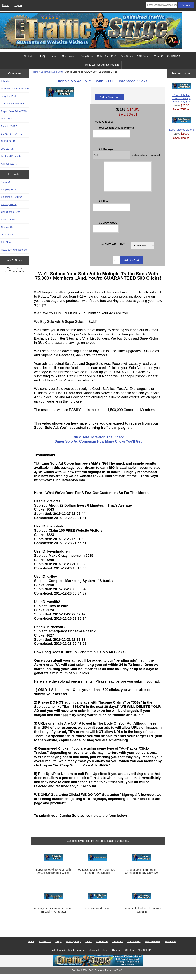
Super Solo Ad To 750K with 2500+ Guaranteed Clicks (53, 877)
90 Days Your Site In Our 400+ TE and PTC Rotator (98, 877)
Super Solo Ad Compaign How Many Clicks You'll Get (98, 447)
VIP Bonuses (134, 947)
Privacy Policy (74, 947)
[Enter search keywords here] (161, 5)
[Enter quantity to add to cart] (117, 266)
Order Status (8, 235)
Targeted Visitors (10, 96)
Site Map (6, 242)
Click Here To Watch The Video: (98, 443)
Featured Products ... (12, 156)
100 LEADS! (8, 149)
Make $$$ (6, 119)
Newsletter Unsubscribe (14, 250)
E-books (5, 81)
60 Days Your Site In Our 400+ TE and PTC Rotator (53, 916)
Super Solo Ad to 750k (52, 72)
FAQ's (43, 56)
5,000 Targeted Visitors (181, 124)
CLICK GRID (8, 141)
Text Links (117, 947)
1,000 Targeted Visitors (98, 914)
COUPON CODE (108, 229)
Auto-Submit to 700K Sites (134, 56)
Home (6, 5)
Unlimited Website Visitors (15, 88)
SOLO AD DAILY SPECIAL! (139, 956)
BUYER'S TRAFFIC (12, 134)
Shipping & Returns (11, 197)
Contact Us (30, 56)
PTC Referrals (153, 947)
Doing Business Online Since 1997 (98, 56)
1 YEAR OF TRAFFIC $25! (166, 56)
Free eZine (102, 947)
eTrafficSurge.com (96, 976)
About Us (6, 182)
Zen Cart (120, 976)
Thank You (170, 947)
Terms (54, 56)
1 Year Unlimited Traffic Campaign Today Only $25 (142, 877)
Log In (18, 5)
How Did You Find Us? (112, 250)
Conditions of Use (11, 212)
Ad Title (103, 207)
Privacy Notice (9, 204)
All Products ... (9, 164)
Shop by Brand (9, 189)
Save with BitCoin (98, 956)
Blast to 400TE (9, 126)
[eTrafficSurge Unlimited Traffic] (98, 971)
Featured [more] (181, 73)
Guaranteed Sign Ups (13, 104)
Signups (116, 956)
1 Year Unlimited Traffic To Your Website (142, 916)
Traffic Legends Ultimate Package (102, 65)
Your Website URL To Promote (116, 128)
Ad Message (106, 149)
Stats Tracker (69, 56)
